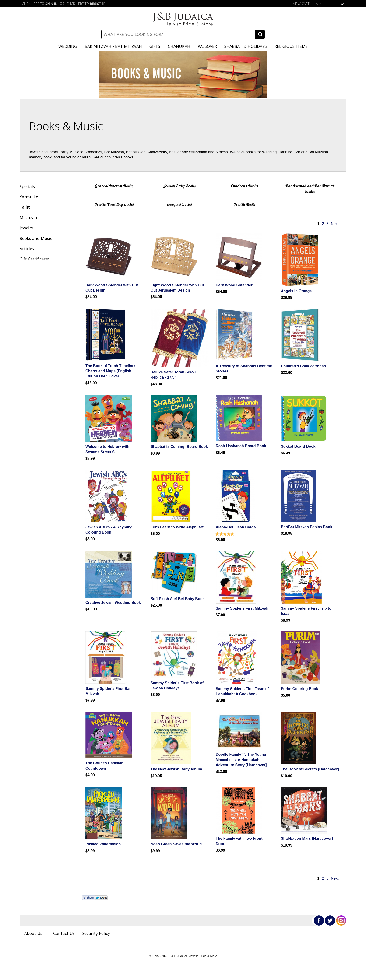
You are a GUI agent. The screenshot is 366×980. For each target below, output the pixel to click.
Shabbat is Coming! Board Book (179, 447)
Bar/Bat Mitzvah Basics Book (307, 527)
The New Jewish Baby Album (176, 769)
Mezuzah (28, 218)
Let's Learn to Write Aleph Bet (177, 527)
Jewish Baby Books (179, 186)
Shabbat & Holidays (246, 46)
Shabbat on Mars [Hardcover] (307, 838)
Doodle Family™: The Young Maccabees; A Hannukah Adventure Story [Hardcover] (241, 760)
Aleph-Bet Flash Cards (236, 527)
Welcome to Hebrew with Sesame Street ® (107, 449)
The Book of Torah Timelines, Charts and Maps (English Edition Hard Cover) (111, 371)
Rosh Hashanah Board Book (241, 446)
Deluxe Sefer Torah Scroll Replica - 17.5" (173, 375)
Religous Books (179, 204)
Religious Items (291, 46)
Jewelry (26, 228)
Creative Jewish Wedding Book (113, 602)
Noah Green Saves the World (176, 844)
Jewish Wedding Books (114, 204)
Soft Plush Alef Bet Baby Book (178, 599)
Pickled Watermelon (103, 844)
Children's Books (245, 186)
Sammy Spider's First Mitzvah (242, 608)
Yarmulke (29, 197)
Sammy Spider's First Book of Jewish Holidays (177, 686)
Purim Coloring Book (299, 689)
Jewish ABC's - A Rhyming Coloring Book (109, 530)
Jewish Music (244, 204)
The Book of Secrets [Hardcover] (310, 769)
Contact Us (64, 933)
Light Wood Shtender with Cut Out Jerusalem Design (177, 288)
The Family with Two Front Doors (239, 841)
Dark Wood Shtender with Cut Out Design (112, 288)
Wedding (68, 46)
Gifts (155, 46)
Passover (207, 46)
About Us (33, 933)
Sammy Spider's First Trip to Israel (306, 611)
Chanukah (179, 46)
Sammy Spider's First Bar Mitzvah (108, 691)
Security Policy (96, 933)
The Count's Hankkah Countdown (104, 766)
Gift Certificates (35, 259)
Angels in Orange (296, 291)
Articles (27, 249)
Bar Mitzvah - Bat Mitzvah (113, 46)
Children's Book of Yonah (303, 366)
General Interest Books (114, 186)
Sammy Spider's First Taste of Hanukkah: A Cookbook (242, 691)
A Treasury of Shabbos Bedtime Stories (244, 369)
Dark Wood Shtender (234, 285)
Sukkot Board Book (298, 446)
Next (335, 224)
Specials (27, 186)
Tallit (25, 207)
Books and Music (36, 238)
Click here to (40, 4)
